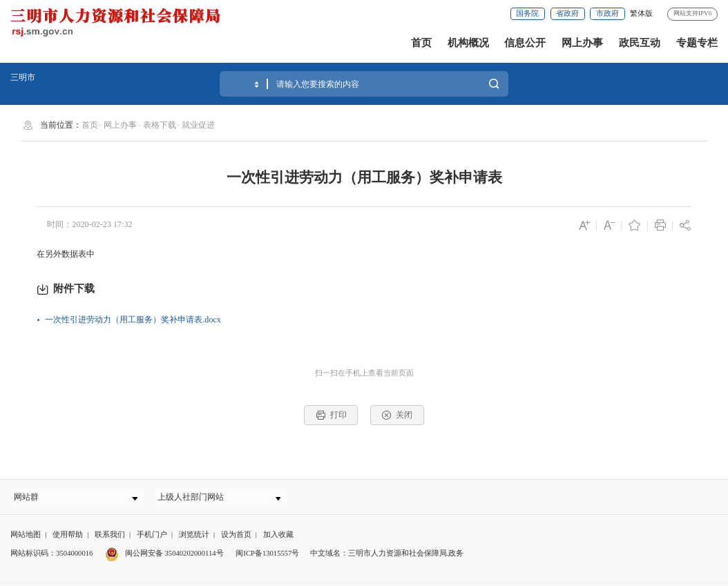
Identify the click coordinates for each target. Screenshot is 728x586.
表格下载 (160, 125)
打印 (331, 415)
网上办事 (582, 42)
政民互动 (640, 42)
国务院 (527, 13)
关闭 (397, 415)
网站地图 (26, 539)
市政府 (607, 13)
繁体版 (641, 13)
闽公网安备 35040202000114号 (164, 558)
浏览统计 (194, 539)
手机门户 (152, 539)
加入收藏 (278, 539)
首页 (421, 42)
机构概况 (468, 42)
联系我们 (110, 539)
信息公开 (525, 42)
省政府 (567, 13)
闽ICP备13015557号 (267, 558)
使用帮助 (68, 539)
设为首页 (236, 539)
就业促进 (198, 125)
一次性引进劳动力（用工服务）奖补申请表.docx (133, 320)
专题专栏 (697, 42)
